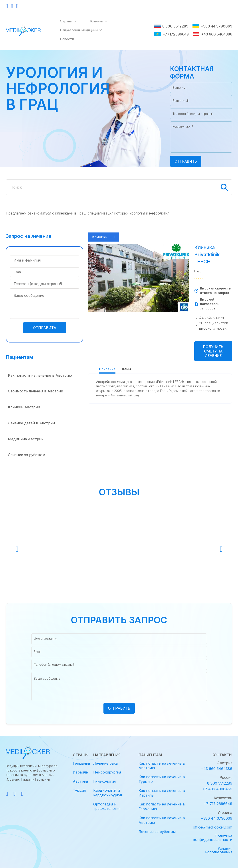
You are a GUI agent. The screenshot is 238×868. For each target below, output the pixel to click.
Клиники (99, 21)
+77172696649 (172, 34)
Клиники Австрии (24, 407)
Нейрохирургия (107, 772)
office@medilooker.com (213, 827)
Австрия (80, 781)
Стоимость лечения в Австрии (36, 391)
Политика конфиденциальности (213, 838)
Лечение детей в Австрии (31, 423)
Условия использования (219, 850)
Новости (67, 39)
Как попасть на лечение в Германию (162, 806)
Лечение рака (105, 763)
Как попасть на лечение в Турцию (162, 779)
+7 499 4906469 (217, 789)
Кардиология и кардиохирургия (108, 793)
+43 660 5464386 (213, 34)
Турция (79, 790)
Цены (126, 369)
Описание (107, 369)
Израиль (80, 772)
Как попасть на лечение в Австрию (40, 375)
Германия (81, 763)
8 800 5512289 (171, 26)
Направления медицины (81, 30)
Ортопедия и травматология (107, 806)
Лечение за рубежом (27, 455)
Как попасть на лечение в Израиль (162, 793)
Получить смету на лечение (213, 351)
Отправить (186, 161)
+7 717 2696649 (218, 804)
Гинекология (104, 781)
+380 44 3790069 (212, 26)
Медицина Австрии (26, 439)
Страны (68, 21)
